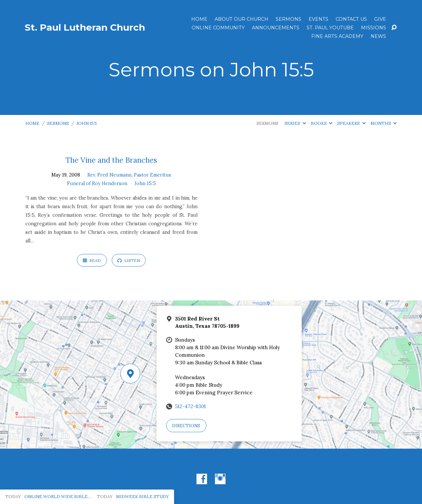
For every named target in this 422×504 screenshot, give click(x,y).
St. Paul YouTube (330, 28)
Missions (374, 28)
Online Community (218, 28)
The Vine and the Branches (111, 160)
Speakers (351, 123)
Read (92, 260)
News (378, 36)
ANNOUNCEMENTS (276, 28)
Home (199, 19)
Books (322, 123)
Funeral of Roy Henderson (97, 183)
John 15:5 (87, 123)
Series (295, 123)
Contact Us (351, 19)
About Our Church (241, 19)
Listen (129, 260)
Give (380, 19)
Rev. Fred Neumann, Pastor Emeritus (129, 175)
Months (384, 123)
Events (318, 19)
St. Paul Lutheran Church (85, 27)
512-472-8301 (190, 406)
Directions (186, 426)
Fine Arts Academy (337, 36)
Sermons (288, 19)
